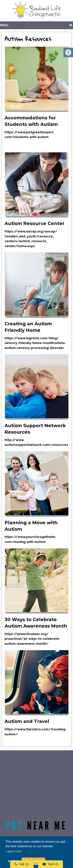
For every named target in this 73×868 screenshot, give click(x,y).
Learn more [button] (14, 851)
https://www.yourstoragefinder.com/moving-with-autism (30, 539)
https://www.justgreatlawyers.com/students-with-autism (29, 135)
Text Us (51, 864)
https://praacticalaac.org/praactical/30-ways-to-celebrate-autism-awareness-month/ (32, 639)
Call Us (22, 864)
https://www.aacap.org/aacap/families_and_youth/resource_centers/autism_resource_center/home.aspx (31, 239)
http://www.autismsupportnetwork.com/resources (36, 442)
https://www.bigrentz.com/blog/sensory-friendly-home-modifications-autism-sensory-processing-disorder (35, 343)
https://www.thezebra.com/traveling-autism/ (36, 732)
